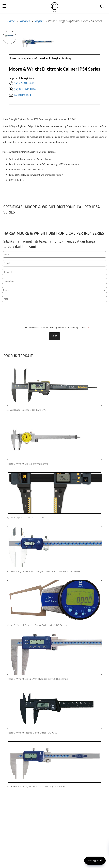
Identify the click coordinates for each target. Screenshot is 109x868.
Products (24, 21)
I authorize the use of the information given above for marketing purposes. (55, 328)
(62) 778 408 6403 (24, 83)
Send (54, 336)
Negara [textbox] (7, 290)
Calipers (38, 21)
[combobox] (54, 290)
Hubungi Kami (95, 861)
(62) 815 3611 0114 (25, 89)
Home (11, 21)
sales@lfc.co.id (22, 95)
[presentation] (55, 314)
